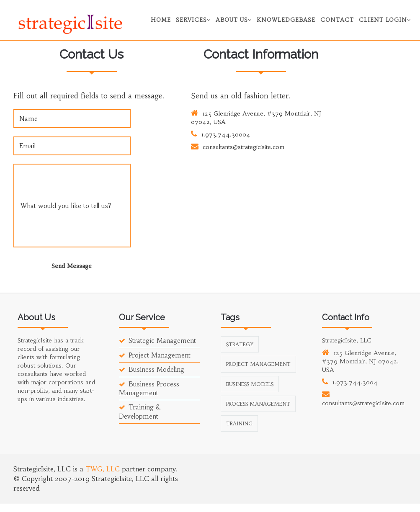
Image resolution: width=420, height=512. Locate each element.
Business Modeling (152, 369)
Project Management (155, 355)
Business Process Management (149, 389)
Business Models (250, 384)
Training (239, 423)
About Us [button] (234, 20)
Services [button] (193, 20)
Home (161, 20)
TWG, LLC (104, 469)
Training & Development (139, 412)
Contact (337, 20)
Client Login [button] (385, 20)
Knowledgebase (286, 20)
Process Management (258, 404)
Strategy (240, 344)
